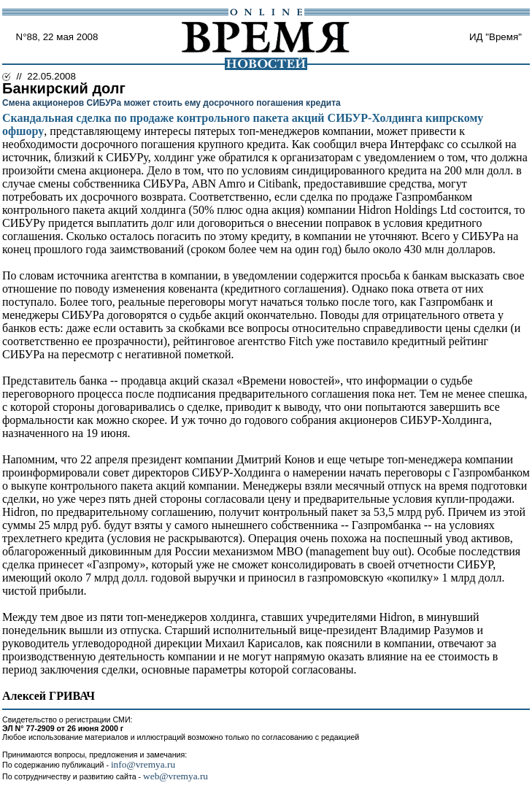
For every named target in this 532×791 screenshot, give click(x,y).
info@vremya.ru (143, 764)
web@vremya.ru (176, 776)
